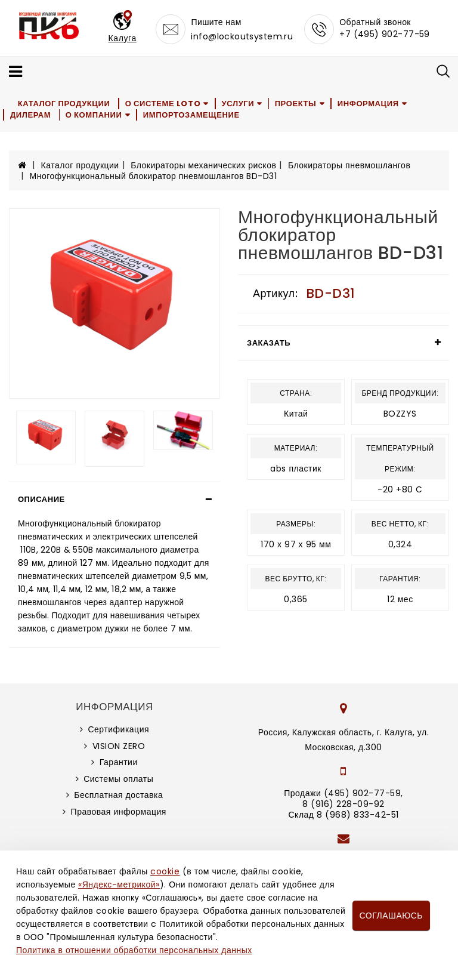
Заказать (269, 343)
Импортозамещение (192, 115)
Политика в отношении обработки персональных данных (134, 950)
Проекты (297, 104)
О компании (95, 115)
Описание (41, 499)
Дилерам (30, 115)
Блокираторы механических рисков (203, 165)
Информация (369, 104)
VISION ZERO (119, 746)
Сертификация (118, 729)
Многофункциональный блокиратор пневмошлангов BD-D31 (154, 176)
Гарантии (119, 762)
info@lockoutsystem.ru (242, 36)
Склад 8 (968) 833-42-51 (343, 815)
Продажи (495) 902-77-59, (343, 793)
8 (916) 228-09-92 (343, 804)
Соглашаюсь (391, 916)
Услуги (238, 104)
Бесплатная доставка (118, 795)
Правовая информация (119, 812)
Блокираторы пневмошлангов (349, 165)
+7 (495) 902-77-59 (385, 34)
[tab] (114, 500)
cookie (165, 871)
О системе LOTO (163, 104)
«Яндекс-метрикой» (119, 885)
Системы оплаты (118, 779)
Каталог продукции (64, 104)
